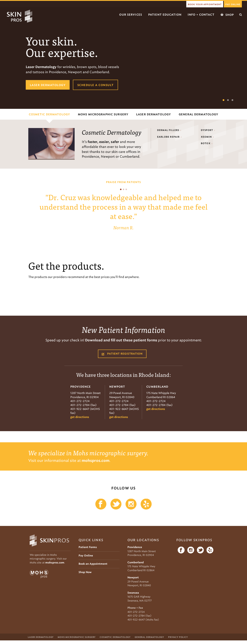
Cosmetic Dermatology (115, 639)
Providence (135, 547)
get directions (80, 417)
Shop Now (85, 572)
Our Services (131, 15)
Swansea (133, 593)
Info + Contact (201, 15)
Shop (227, 15)
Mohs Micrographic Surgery (77, 639)
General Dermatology (149, 639)
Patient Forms (88, 547)
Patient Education (165, 15)
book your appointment (205, 4)
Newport (133, 578)
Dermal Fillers (168, 130)
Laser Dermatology (41, 639)
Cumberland (136, 563)
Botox (206, 144)
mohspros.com (55, 563)
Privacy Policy (178, 639)
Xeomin (206, 137)
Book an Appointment (93, 564)
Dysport (207, 130)
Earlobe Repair (168, 137)
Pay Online (233, 4)
